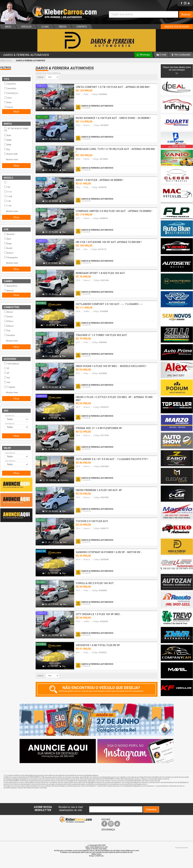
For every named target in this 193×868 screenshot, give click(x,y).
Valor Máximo (10, 461)
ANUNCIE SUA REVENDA (177, 27)
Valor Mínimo (10, 453)
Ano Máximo (10, 424)
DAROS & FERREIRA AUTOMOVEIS (25, 55)
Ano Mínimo (10, 416)
